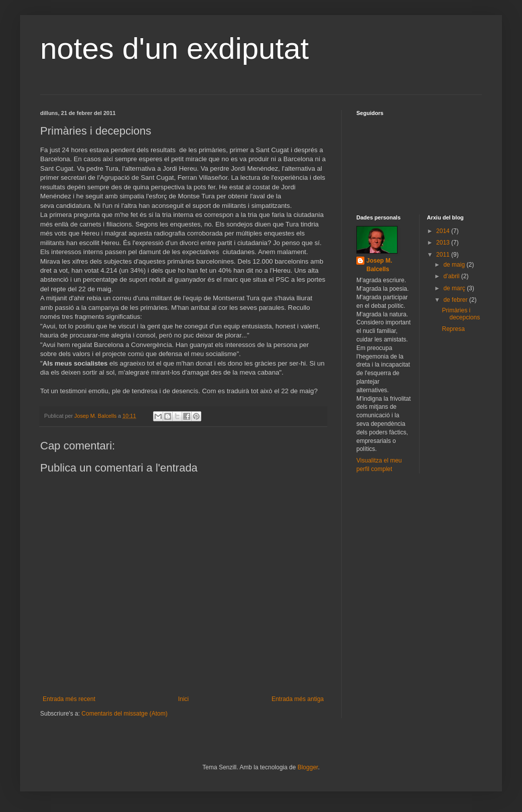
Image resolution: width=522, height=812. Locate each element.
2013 (444, 243)
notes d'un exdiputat (174, 48)
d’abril (452, 276)
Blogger (308, 767)
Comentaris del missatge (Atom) (124, 714)
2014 (444, 231)
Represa (453, 329)
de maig (455, 265)
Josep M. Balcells (379, 265)
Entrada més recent (69, 699)
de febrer (456, 300)
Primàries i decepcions (461, 314)
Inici (183, 699)
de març (455, 288)
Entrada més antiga (298, 699)
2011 (444, 255)
